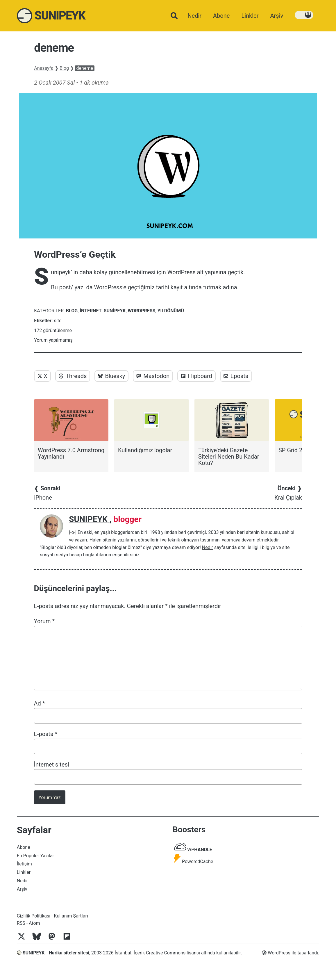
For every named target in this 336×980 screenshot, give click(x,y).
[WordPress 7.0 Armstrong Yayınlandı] (71, 430)
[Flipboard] (69, 939)
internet (91, 311)
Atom (34, 923)
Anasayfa (44, 68)
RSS (21, 923)
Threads (73, 376)
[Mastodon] (54, 939)
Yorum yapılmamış (53, 340)
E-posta (46, 734)
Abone (24, 847)
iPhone (47, 493)
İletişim (24, 864)
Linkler (24, 872)
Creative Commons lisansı (173, 953)
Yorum (44, 621)
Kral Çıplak (288, 493)
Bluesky (111, 376)
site (58, 321)
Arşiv (22, 889)
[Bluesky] (39, 939)
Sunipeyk (115, 311)
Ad (40, 703)
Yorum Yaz (50, 798)
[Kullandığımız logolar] (151, 426)
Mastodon (153, 376)
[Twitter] (24, 939)
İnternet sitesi (52, 765)
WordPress (142, 311)
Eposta (236, 376)
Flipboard (196, 376)
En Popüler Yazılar (35, 856)
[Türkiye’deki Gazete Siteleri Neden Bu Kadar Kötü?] (232, 433)
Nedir (208, 547)
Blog (64, 68)
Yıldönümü (171, 311)
